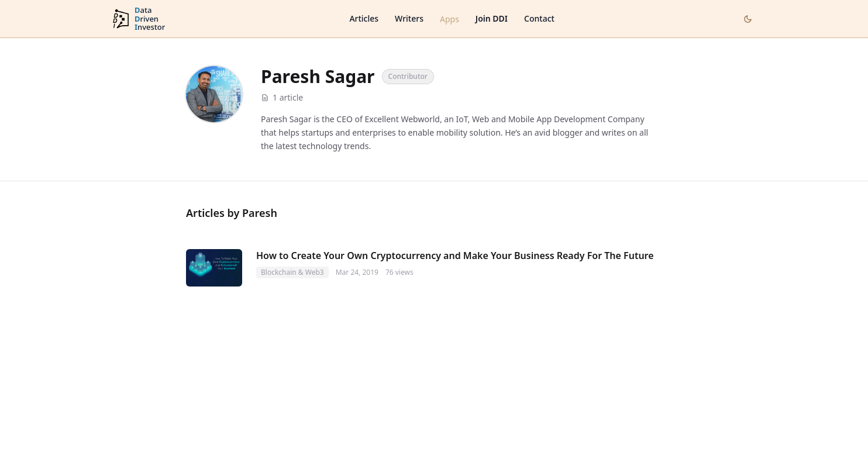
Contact (539, 18)
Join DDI (492, 18)
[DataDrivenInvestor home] (138, 19)
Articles (364, 18)
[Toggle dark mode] (748, 19)
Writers (409, 18)
